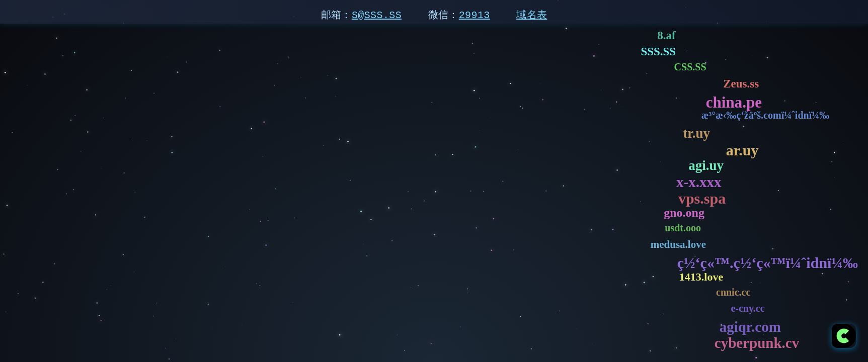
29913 (475, 15)
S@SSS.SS (377, 15)
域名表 (532, 15)
